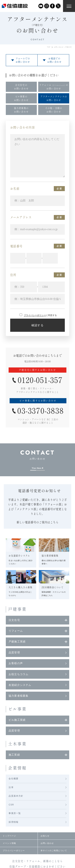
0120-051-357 (40, 380)
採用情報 (13, 822)
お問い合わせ (47, 843)
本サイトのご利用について (54, 851)
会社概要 (13, 779)
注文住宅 (14, 620)
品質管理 (14, 653)
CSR (11, 805)
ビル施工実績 (17, 720)
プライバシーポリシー (35, 315)
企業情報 (17, 768)
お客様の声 (16, 663)
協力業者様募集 (18, 696)
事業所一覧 (15, 813)
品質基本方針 (16, 796)
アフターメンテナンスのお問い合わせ (54, 98)
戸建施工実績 (17, 642)
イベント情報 (9, 843)
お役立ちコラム (18, 674)
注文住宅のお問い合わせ (21, 87)
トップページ (9, 836)
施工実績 (14, 755)
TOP (49, 47)
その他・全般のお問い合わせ (54, 110)
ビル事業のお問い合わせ (21, 98)
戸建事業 (17, 609)
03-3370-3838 (40, 411)
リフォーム (16, 631)
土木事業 (17, 744)
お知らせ (45, 836)
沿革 (11, 787)
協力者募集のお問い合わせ (21, 110)
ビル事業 (17, 709)
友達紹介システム (20, 685)
